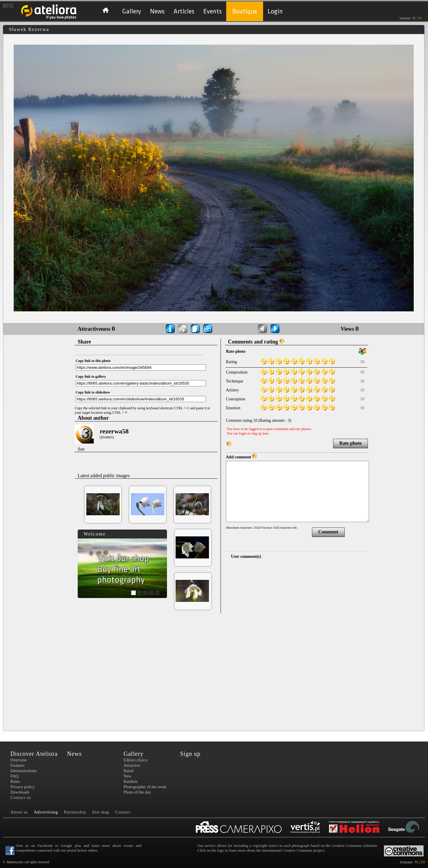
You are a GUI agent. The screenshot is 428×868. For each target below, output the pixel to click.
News (157, 11)
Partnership (75, 812)
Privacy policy (22, 787)
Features (17, 765)
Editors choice (135, 760)
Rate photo (350, 443)
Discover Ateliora (34, 754)
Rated (128, 771)
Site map (101, 812)
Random (131, 782)
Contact (123, 812)
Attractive (132, 765)
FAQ (14, 776)
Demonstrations (24, 771)
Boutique (245, 11)
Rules (15, 782)
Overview (19, 760)
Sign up (190, 754)
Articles (184, 11)
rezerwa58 (114, 431)
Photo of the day (137, 792)
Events (213, 11)
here (266, 433)
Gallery (132, 11)
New (127, 776)
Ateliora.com (15, 862)
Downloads (20, 792)
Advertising (46, 812)
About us (19, 812)
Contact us (21, 798)
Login (275, 11)
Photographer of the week (145, 787)
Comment (328, 532)
